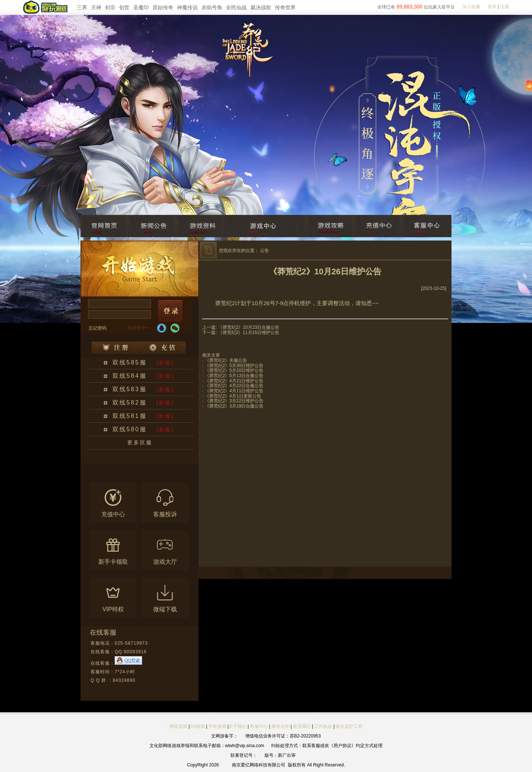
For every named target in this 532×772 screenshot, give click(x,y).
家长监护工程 (349, 726)
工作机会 (323, 726)
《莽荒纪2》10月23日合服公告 (249, 327)
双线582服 (130, 403)
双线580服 (130, 429)
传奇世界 (285, 7)
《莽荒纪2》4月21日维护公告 (234, 381)
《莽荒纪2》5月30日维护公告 (234, 366)
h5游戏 (198, 726)
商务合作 (280, 726)
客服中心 (259, 726)
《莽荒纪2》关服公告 (226, 360)
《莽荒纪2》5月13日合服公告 (234, 376)
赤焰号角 (212, 7)
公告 (265, 251)
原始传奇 (163, 7)
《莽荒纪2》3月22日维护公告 (234, 401)
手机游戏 (217, 726)
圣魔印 (141, 7)
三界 (82, 7)
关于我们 (237, 726)
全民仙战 (236, 7)
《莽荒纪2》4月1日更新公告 (233, 396)
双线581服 (130, 416)
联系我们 (303, 726)
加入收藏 (471, 7)
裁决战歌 (261, 7)
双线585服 (130, 362)
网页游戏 (178, 726)
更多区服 (140, 442)
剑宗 (110, 7)
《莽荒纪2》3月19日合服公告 (234, 406)
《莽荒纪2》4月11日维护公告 (234, 391)
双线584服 (130, 376)
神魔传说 (187, 7)
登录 (492, 7)
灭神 (96, 7)
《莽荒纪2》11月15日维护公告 (249, 333)
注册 (505, 7)
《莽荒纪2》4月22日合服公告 (234, 386)
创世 (124, 7)
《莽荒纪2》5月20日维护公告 (234, 370)
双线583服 (130, 389)
